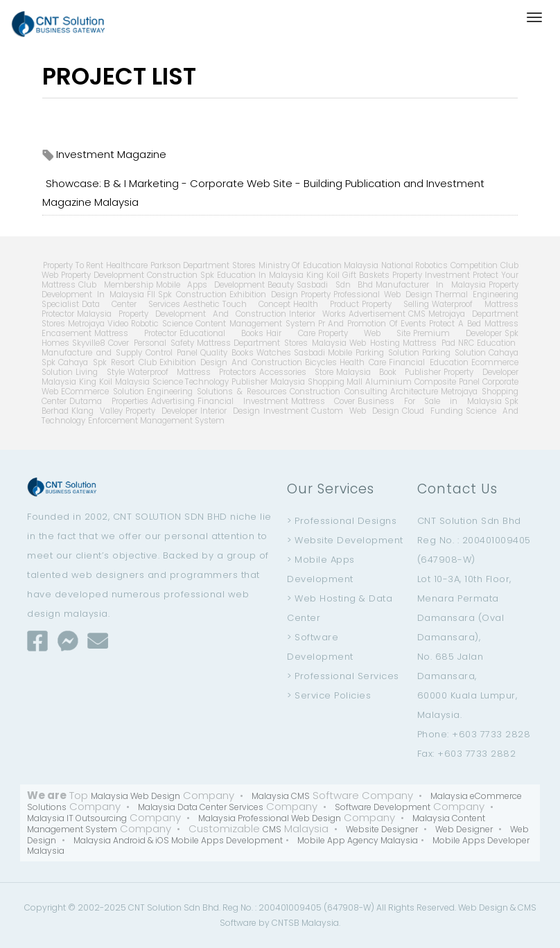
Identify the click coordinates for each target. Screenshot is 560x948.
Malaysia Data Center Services (201, 807)
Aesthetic (201, 304)
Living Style (100, 372)
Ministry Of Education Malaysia (318, 265)
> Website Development (345, 540)
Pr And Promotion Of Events (373, 324)
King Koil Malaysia (114, 382)
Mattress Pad (429, 343)
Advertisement (377, 314)
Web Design (483, 907)
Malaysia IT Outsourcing (77, 818)
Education (496, 343)
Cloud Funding (432, 411)
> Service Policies (329, 695)
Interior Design (230, 411)
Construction (172, 275)
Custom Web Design (355, 411)
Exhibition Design (264, 295)
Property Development (103, 275)
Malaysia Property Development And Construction (181, 314)
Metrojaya (86, 324)
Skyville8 (89, 343)
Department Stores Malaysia (290, 343)
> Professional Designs (342, 521)
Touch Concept (256, 304)
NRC (466, 343)
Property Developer (161, 411)
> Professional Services (343, 676)
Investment (286, 411)
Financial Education (428, 362)
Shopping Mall (335, 382)
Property (316, 295)
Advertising (173, 401)
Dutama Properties (109, 401)
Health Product (326, 304)
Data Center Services (131, 304)
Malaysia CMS (281, 796)
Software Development (383, 807)
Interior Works (317, 314)
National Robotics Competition (439, 265)
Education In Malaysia (260, 275)
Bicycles (321, 362)
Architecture (414, 392)
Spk (207, 275)
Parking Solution (454, 353)
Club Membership (115, 285)
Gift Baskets (366, 275)
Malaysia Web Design (135, 796)
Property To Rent (73, 265)
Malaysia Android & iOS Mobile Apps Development (178, 840)
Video (118, 324)
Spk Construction (193, 295)
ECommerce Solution (103, 392)
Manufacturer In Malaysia (431, 285)
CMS (417, 314)
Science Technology (191, 382)
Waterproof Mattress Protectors (192, 372)
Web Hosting (375, 343)
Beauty (281, 285)
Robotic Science (162, 324)
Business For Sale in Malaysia (429, 401)
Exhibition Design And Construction (231, 362)
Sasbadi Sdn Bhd (335, 285)
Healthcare (127, 265)
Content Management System (255, 324)
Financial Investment (243, 401)
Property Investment (431, 275)
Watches (274, 353)
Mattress (214, 343)
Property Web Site (364, 333)
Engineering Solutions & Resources (217, 392)
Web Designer (464, 829)
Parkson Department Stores (203, 265)
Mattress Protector (135, 333)
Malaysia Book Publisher (388, 372)
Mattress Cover (323, 401)
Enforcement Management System (156, 421)
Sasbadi (309, 353)
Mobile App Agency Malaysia (358, 840)
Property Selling (395, 304)
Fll (151, 295)
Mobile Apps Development (211, 285)
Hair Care (290, 333)
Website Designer (382, 829)
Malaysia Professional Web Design (270, 818)
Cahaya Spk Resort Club (107, 362)
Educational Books (221, 333)
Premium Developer (457, 333)
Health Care (363, 362)
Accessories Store (296, 372)
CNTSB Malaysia (305, 923)
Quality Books (227, 353)
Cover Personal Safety (151, 343)
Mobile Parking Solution (374, 353)
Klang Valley (97, 411)
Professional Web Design (383, 295)
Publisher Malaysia (268, 382)
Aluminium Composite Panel (422, 382)
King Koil (323, 275)
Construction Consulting (339, 392)
